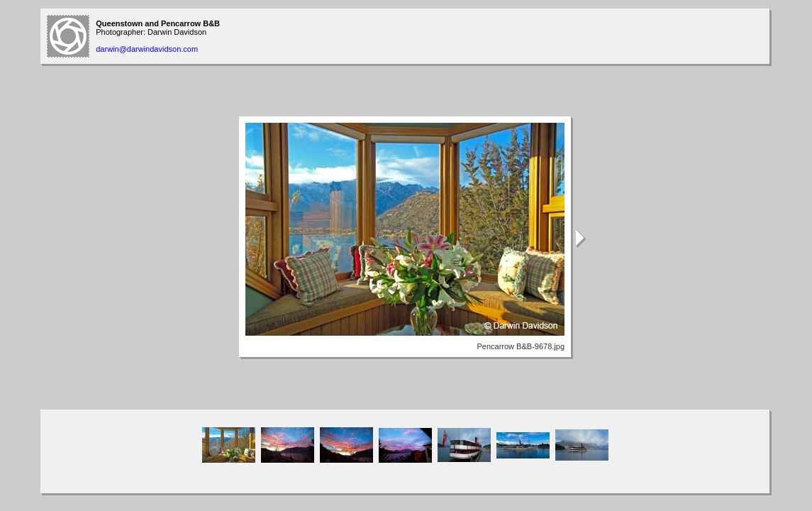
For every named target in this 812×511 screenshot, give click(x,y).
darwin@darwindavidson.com (147, 49)
